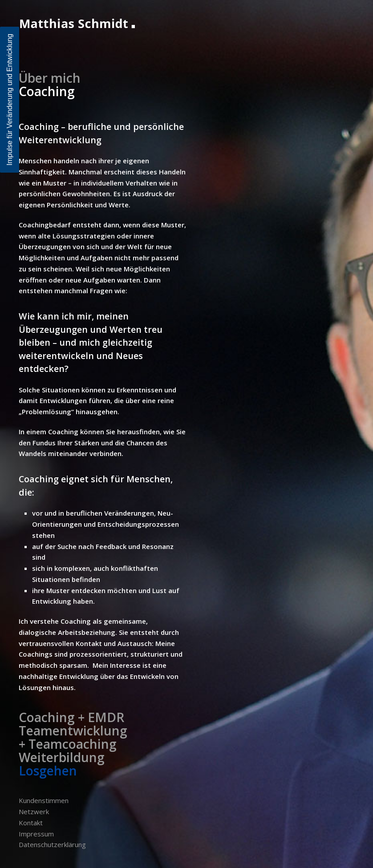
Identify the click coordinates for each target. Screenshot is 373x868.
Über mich (50, 78)
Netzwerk (34, 811)
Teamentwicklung (73, 731)
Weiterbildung (62, 757)
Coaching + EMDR (71, 717)
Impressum (36, 834)
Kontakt (31, 823)
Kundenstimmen (44, 800)
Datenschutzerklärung (52, 844)
